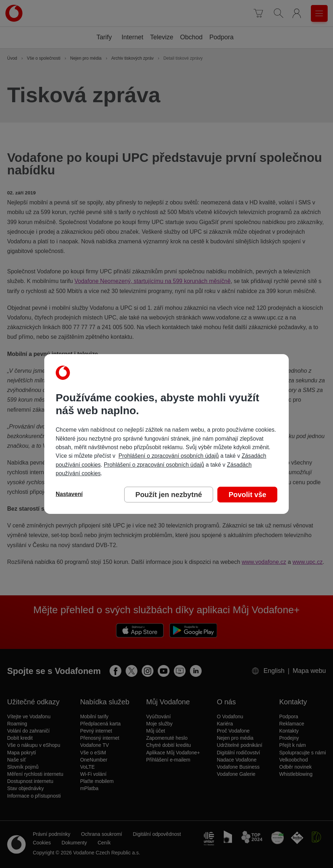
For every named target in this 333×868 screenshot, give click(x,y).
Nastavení (69, 494)
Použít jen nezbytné (169, 495)
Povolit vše (247, 495)
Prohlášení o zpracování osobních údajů (169, 456)
